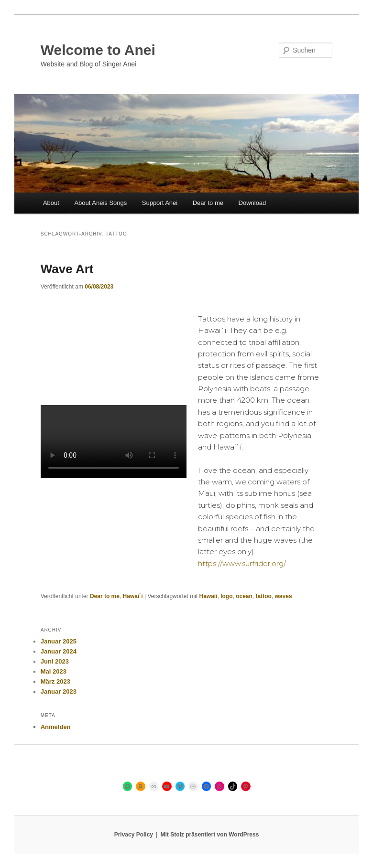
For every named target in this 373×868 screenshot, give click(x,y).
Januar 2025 (59, 641)
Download (252, 203)
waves (284, 596)
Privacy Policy (134, 835)
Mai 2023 (54, 671)
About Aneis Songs (100, 203)
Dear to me (208, 203)
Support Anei (160, 203)
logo (226, 596)
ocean (244, 596)
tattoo (264, 596)
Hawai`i (133, 596)
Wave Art (67, 269)
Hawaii (208, 596)
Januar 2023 (59, 691)
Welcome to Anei (98, 50)
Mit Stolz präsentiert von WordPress (210, 835)
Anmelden (56, 727)
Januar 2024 (59, 651)
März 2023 (55, 681)
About (51, 203)
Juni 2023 (55, 661)
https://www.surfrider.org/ (242, 563)
